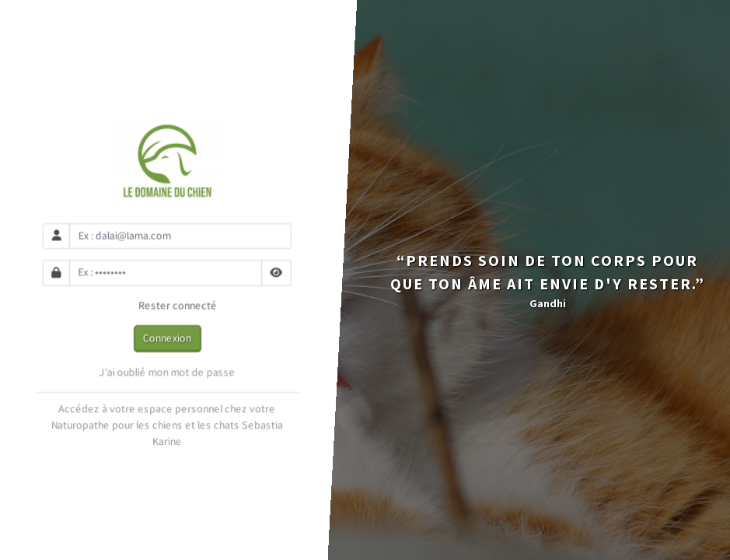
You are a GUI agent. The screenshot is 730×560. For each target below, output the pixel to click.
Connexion (167, 338)
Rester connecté (167, 306)
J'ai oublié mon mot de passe (167, 373)
